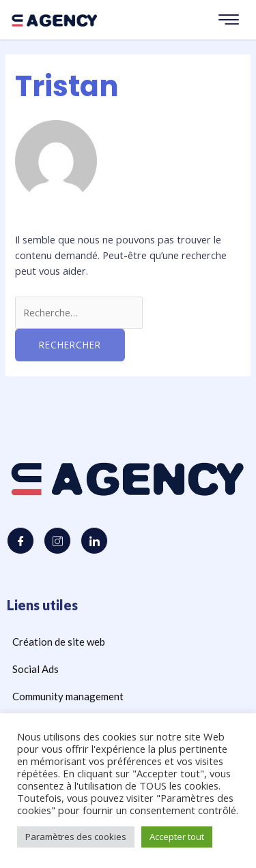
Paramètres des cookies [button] (76, 837)
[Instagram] (57, 541)
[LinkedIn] (94, 541)
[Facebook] (20, 541)
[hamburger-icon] (229, 20)
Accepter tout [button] (177, 837)
